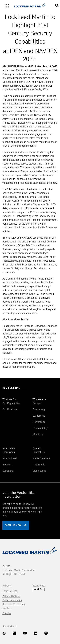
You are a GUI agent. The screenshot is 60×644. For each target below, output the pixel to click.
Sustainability (40, 428)
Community (39, 409)
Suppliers (8, 471)
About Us (38, 434)
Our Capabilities (11, 403)
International (10, 458)
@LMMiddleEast (44, 359)
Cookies (7, 613)
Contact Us (39, 452)
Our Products (10, 409)
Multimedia (39, 464)
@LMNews (24, 359)
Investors (8, 464)
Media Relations (41, 458)
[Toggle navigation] (7, 6)
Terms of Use (10, 591)
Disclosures (39, 471)
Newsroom (39, 422)
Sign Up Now (13, 525)
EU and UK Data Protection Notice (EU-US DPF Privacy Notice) (14, 602)
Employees (9, 452)
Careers (37, 403)
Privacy (6, 585)
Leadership (39, 415)
